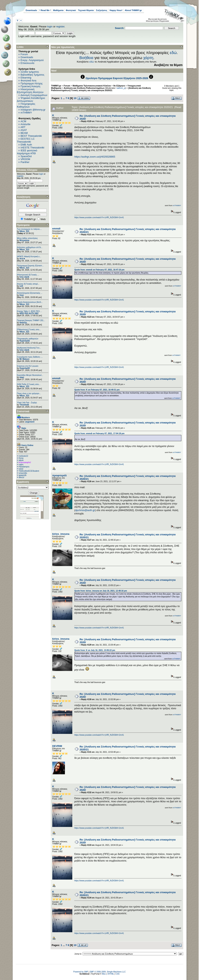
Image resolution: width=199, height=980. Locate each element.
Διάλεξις (23, 323)
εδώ (173, 53)
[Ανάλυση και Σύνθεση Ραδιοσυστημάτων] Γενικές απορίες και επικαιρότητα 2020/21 (101, 89)
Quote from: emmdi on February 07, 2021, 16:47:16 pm (99, 270)
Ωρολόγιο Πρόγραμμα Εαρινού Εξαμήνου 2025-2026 (117, 78)
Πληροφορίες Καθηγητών (26, 105)
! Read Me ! (45, 10)
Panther (25, 162)
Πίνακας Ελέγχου (27, 170)
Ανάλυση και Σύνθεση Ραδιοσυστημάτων (84, 88)
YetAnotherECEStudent (29, 471)
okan (22, 377)
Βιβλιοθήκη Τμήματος (32, 75)
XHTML (111, 974)
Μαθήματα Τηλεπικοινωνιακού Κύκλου (92, 86)
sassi (21, 469)
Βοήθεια (86, 58)
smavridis (23, 473)
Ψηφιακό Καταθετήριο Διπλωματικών (31, 99)
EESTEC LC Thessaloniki (26, 140)
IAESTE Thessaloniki (32, 148)
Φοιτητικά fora (28, 81)
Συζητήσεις (102, 10)
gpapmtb (23, 475)
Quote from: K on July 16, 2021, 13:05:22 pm (95, 650)
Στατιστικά (23, 411)
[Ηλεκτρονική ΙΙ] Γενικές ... (28, 275)
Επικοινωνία (27, 63)
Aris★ (22, 259)
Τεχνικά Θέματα (86, 10)
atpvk (21, 460)
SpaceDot (26, 156)
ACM (23, 121)
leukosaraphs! (25, 462)
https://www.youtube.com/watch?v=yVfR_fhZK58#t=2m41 (99, 217)
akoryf (21, 477)
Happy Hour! (116, 10)
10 (75, 98)
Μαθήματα (58, 10)
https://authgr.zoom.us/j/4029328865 (95, 157)
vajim (21, 465)
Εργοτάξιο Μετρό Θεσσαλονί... (30, 375)
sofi (21, 286)
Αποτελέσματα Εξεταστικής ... (30, 293)
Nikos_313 (24, 231)
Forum (24, 54)
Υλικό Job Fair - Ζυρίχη (27, 403)
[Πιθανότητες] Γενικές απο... (29, 330)
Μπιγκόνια (24, 240)
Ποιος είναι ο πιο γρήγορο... (29, 393)
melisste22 (24, 456)
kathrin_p (121, 88)
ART (23, 127)
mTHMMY (26, 113)
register (60, 27)
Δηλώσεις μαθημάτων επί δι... (30, 247)
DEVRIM (57, 746)
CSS (117, 974)
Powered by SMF (81, 972)
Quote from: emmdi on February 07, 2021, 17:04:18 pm (99, 433)
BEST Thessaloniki (31, 136)
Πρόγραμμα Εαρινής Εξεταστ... (30, 266)
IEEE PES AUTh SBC (29, 313)
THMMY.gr (56, 86)
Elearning (26, 78)
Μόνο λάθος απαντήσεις (27, 238)
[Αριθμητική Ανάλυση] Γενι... (29, 348)
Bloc (104, 974)
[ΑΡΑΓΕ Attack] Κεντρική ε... (29, 257)
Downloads (31, 10)
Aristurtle (25, 124)
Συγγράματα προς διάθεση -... (30, 357)
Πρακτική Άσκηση (30, 86)
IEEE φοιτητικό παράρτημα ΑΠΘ (27, 152)
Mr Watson (24, 359)
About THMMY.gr (133, 10)
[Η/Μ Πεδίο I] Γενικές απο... (29, 384)
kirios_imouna (61, 534)
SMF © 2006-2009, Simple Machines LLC (108, 972)
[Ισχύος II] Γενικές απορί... (28, 284)
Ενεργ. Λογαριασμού (32, 60)
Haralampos (24, 467)
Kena (21, 458)
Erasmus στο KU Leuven (28, 366)
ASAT (24, 130)
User (22, 295)
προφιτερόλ (59, 475)
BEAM (24, 133)
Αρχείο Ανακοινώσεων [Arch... (30, 302)
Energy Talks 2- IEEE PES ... (29, 311)
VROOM (25, 159)
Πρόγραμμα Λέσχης (32, 83)
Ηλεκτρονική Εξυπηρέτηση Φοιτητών (30, 91)
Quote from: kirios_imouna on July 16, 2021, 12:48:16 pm (101, 591)
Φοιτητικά (71, 10)
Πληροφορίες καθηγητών (28, 339)
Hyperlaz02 (25, 341)
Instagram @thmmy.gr (33, 110)
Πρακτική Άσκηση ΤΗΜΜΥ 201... (31, 320)
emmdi (56, 229)
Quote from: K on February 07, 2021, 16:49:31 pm (97, 390)
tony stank (24, 277)
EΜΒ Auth (26, 145)
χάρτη (148, 58)
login (50, 27)
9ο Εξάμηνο (119, 86)
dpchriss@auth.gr (85, 510)
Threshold (24, 405)
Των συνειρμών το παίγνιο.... (29, 229)
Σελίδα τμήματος (30, 72)
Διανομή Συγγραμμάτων (34, 95)
